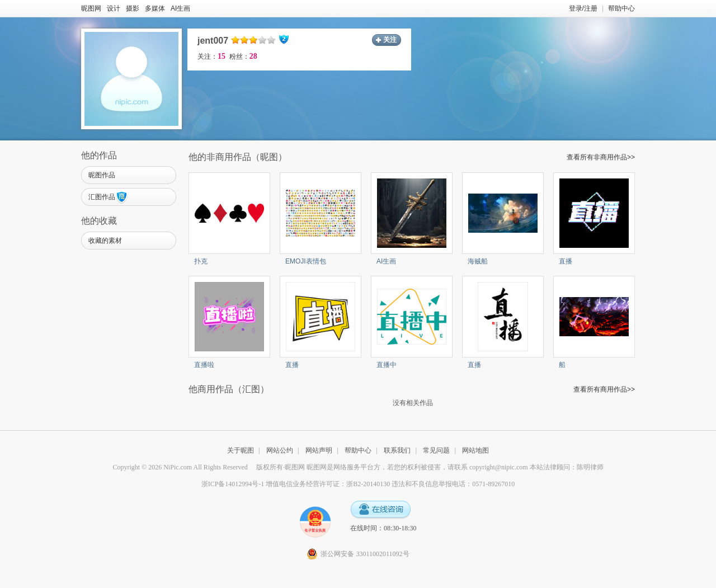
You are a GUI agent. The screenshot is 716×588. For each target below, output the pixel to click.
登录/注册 (583, 8)
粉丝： (243, 57)
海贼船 (478, 261)
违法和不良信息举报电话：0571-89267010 (453, 484)
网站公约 (280, 450)
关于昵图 (241, 450)
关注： (211, 57)
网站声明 (319, 450)
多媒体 (155, 8)
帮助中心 (621, 8)
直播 (566, 261)
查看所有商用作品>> (604, 389)
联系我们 (397, 450)
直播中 (387, 365)
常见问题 (436, 450)
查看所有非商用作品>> (601, 157)
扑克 (201, 261)
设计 (114, 8)
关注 (390, 40)
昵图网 (91, 8)
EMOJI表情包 (306, 261)
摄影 (133, 8)
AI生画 (180, 8)
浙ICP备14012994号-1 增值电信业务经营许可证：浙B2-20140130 (296, 484)
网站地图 (475, 450)
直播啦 (204, 365)
